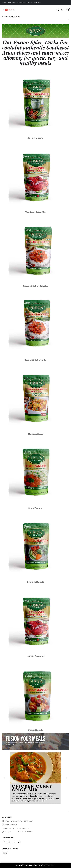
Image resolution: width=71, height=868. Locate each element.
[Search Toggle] (58, 10)
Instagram (14, 842)
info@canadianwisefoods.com (19, 828)
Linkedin (19, 842)
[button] (4, 778)
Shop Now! (37, 3)
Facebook (4, 842)
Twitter (9, 842)
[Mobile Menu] (4, 10)
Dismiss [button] (53, 865)
